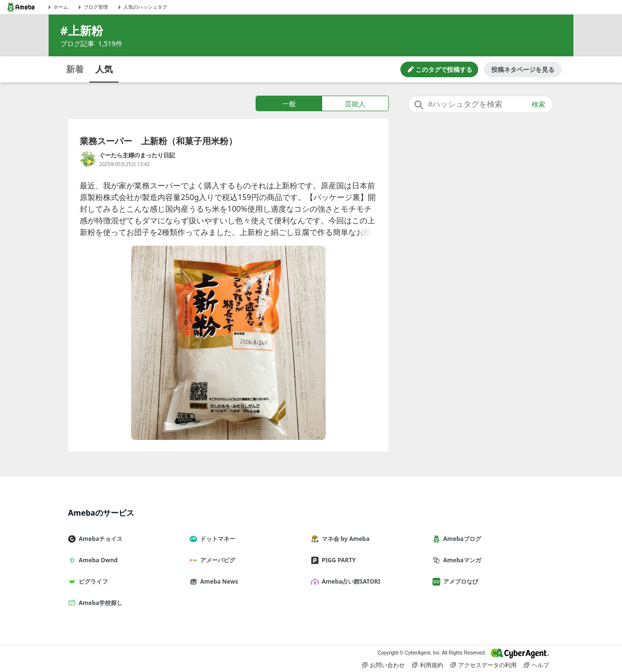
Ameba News (218, 581)
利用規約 (428, 665)
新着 (75, 69)
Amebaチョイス (99, 539)
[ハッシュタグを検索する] (481, 104)
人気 (104, 69)
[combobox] (481, 104)
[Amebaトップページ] (21, 7)
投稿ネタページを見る (523, 69)
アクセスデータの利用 (484, 665)
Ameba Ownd (97, 560)
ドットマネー (216, 539)
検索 (538, 104)
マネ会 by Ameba (344, 539)
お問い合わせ (383, 665)
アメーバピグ (216, 560)
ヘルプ (536, 665)
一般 (289, 104)
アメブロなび (459, 581)
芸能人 (355, 104)
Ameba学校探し (99, 603)
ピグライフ (92, 581)
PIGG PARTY (337, 560)
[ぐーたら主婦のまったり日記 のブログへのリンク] (87, 159)
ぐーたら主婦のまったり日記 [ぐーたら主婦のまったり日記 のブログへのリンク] (137, 155)
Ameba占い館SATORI (350, 581)
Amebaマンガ (461, 560)
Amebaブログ (461, 539)
